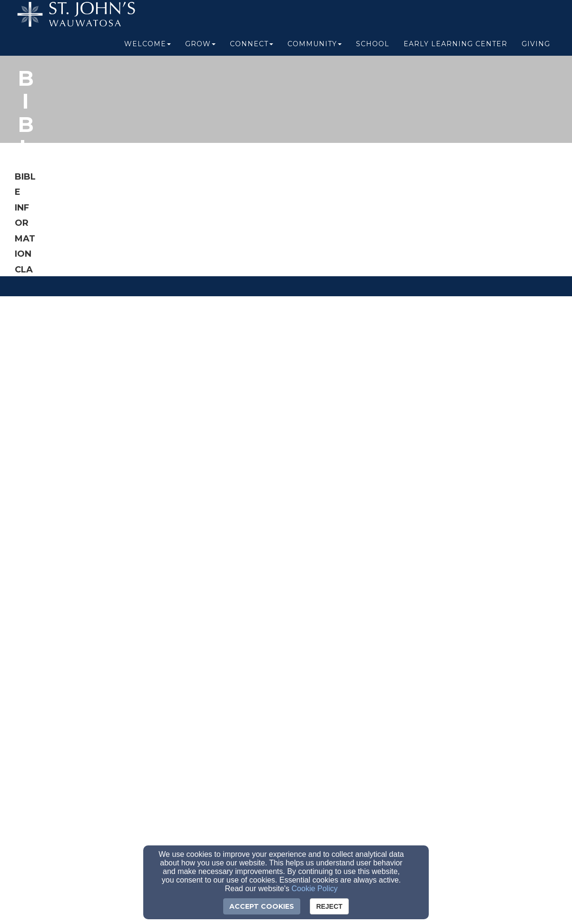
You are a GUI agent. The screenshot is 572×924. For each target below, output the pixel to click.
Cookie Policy (315, 889)
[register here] (121, 490)
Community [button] (315, 49)
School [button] (373, 49)
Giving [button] (536, 49)
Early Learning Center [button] (455, 49)
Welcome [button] (148, 49)
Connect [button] (251, 49)
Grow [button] (200, 49)
